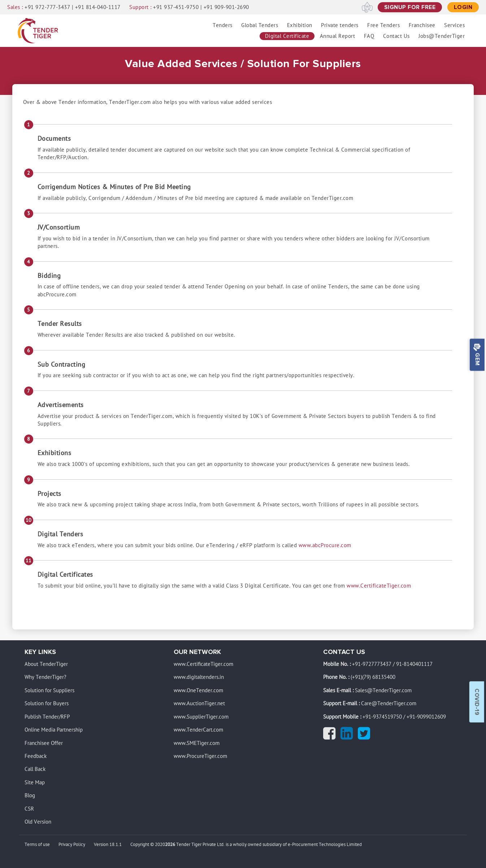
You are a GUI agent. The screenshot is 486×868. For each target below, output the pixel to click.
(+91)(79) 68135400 (373, 677)
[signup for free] (410, 7)
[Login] (463, 7)
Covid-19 (477, 702)
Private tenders (340, 25)
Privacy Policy (72, 845)
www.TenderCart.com (198, 730)
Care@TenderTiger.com (389, 703)
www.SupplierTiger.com (201, 717)
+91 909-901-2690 (226, 7)
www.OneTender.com (198, 690)
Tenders (223, 25)
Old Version (38, 822)
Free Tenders (383, 25)
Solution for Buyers (47, 703)
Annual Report (338, 36)
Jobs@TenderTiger (442, 36)
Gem (477, 355)
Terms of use (37, 845)
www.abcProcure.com (325, 545)
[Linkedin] (348, 737)
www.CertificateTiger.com (379, 586)
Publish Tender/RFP (47, 717)
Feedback (36, 756)
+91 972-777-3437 (47, 7)
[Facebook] (331, 737)
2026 (170, 845)
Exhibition (300, 25)
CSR (29, 809)
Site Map (35, 782)
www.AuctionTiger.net (199, 703)
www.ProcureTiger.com (200, 756)
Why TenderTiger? (45, 677)
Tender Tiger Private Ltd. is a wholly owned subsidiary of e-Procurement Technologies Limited (269, 845)
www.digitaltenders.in (199, 677)
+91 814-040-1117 (98, 7)
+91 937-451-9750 (176, 7)
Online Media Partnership (54, 730)
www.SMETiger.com (197, 743)
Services (454, 25)
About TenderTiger (46, 664)
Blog (30, 795)
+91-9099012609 (426, 717)
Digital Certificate (287, 36)
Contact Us (396, 36)
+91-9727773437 (372, 664)
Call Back (35, 769)
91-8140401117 (414, 664)
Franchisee (422, 25)
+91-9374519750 (382, 717)
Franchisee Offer (44, 743)
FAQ (369, 36)
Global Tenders (260, 25)
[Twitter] (366, 737)
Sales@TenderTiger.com (383, 690)
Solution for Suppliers (49, 690)
